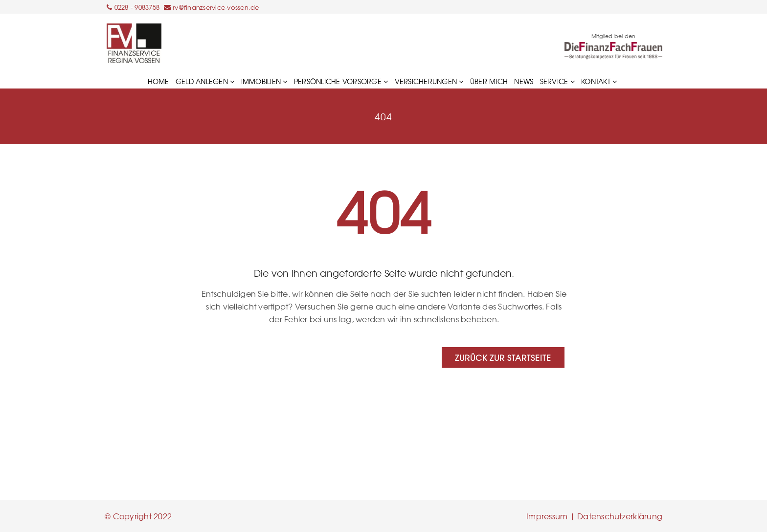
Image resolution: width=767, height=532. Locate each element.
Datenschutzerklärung (620, 516)
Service (557, 81)
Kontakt (599, 81)
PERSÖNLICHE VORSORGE (341, 81)
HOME (158, 81)
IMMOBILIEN (264, 81)
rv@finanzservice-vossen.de (216, 7)
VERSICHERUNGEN (429, 81)
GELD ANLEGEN (205, 81)
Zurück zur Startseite (503, 357)
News (524, 81)
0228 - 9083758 (137, 7)
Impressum (547, 516)
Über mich (489, 81)
